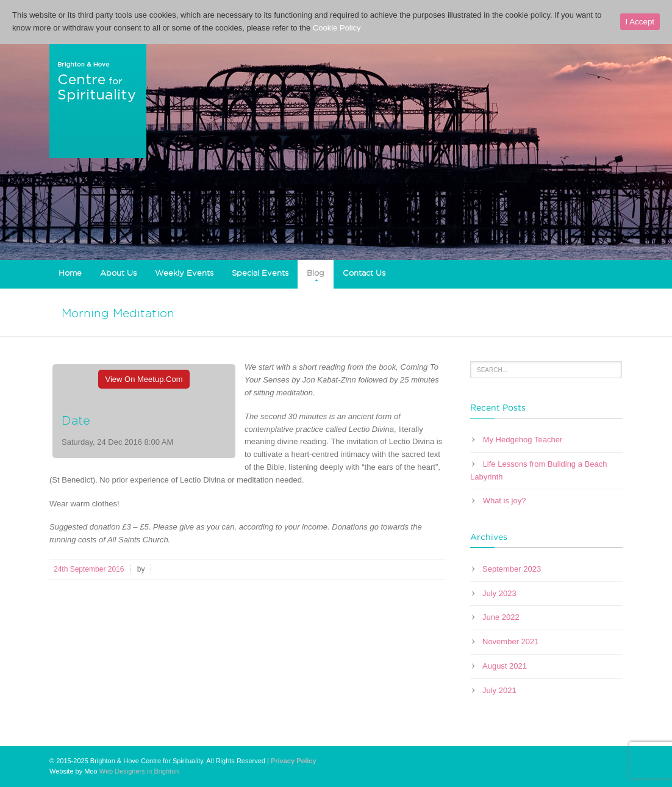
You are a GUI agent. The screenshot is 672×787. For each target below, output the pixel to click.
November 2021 (511, 641)
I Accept (640, 22)
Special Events (260, 273)
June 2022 (501, 617)
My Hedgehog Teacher (523, 440)
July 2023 (499, 593)
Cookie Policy (337, 28)
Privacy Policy (294, 761)
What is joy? (505, 501)
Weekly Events (184, 273)
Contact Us (364, 273)
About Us (118, 273)
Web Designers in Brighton (139, 771)
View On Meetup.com (144, 379)
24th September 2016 (89, 569)
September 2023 (512, 569)
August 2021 (505, 666)
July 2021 (499, 690)
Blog (316, 273)
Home (70, 273)
